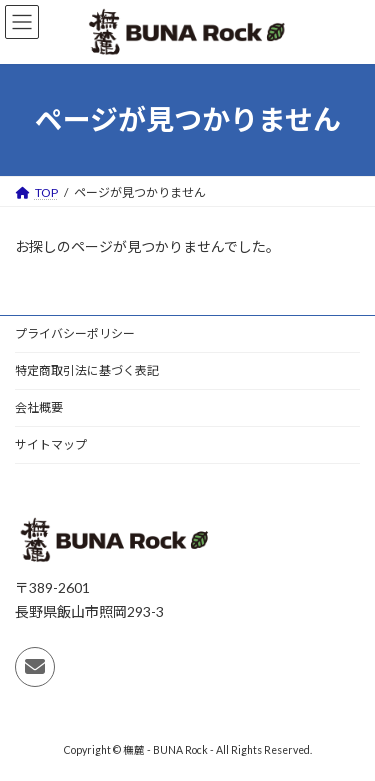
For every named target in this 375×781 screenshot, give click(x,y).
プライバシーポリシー (75, 333)
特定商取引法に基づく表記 (87, 370)
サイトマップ (51, 444)
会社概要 (39, 407)
